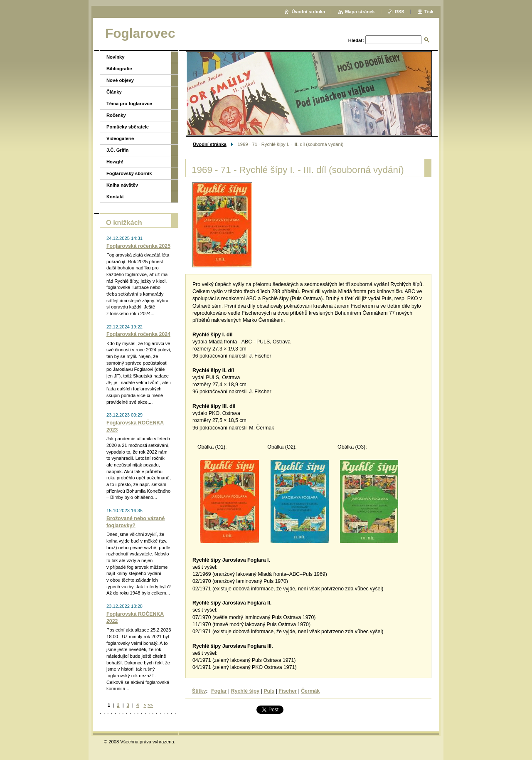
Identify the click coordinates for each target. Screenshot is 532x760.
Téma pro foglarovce (129, 104)
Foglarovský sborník (129, 173)
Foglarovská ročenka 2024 (138, 334)
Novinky (116, 57)
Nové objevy (120, 80)
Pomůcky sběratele (128, 127)
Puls (269, 691)
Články (114, 92)
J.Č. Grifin (117, 150)
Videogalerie (120, 138)
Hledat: (356, 40)
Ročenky (116, 115)
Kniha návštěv (122, 185)
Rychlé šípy (245, 691)
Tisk (429, 12)
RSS (400, 12)
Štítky (199, 691)
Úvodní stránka (210, 144)
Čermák (310, 691)
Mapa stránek (360, 12)
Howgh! (115, 162)
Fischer (288, 691)
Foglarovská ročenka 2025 (138, 246)
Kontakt (115, 197)
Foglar (219, 691)
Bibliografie (119, 69)
